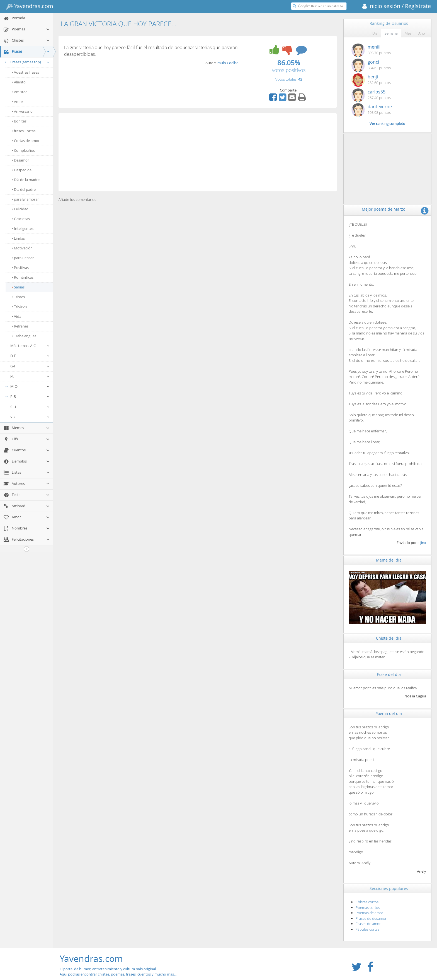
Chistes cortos (367, 902)
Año (422, 33)
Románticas (23, 277)
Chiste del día (389, 638)
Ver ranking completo (387, 124)
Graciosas (21, 219)
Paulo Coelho (228, 63)
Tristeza (19, 307)
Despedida (22, 170)
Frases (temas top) (26, 62)
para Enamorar (25, 199)
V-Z (30, 417)
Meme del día (389, 560)
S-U (30, 407)
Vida (16, 316)
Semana (391, 33)
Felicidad (20, 209)
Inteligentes (23, 228)
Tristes (18, 297)
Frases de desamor (371, 918)
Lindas (18, 238)
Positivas (20, 268)
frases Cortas (24, 131)
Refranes (20, 326)
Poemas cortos (368, 907)
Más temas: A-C (30, 346)
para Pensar (23, 258)
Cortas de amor (26, 141)
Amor (17, 102)
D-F (30, 356)
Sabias (18, 287)
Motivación (22, 248)
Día (375, 33)
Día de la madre (26, 180)
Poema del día (389, 713)
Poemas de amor (369, 913)
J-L (30, 376)
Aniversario (22, 111)
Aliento (19, 82)
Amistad (20, 92)
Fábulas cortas (367, 929)
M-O (30, 386)
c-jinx (422, 543)
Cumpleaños (23, 150)
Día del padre (24, 189)
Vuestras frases (25, 72)
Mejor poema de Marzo (383, 209)
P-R (30, 396)
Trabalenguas (24, 336)
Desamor (20, 160)
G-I (30, 366)
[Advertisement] (198, 152)
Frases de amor (368, 924)
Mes (408, 33)
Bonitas (19, 121)
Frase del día (389, 674)
